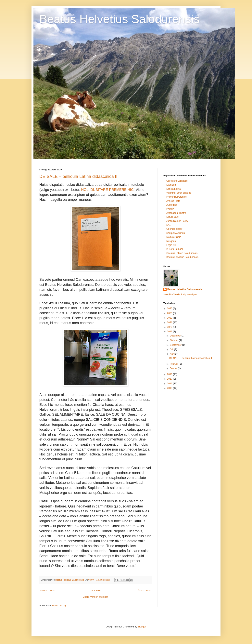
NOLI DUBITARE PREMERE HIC (107, 190)
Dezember (176, 336)
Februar (174, 364)
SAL (169, 225)
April (173, 354)
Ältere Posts (144, 591)
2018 (170, 374)
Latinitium (171, 185)
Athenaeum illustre (176, 213)
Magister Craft (174, 237)
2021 (170, 322)
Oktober (174, 340)
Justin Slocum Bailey (177, 221)
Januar (174, 368)
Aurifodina (172, 205)
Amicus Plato (173, 201)
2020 (170, 327)
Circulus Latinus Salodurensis (182, 253)
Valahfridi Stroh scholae (179, 193)
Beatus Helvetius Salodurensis (120, 19)
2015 (170, 388)
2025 (170, 309)
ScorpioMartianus (176, 233)
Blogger (142, 627)
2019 (170, 332)
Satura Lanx (173, 217)
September (176, 345)
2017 (170, 379)
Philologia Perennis (176, 197)
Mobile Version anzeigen (96, 597)
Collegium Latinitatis (177, 181)
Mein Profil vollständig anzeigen (180, 295)
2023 (170, 313)
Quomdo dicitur (174, 229)
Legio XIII (171, 245)
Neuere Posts (48, 591)
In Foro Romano (175, 249)
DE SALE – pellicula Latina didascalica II (78, 176)
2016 (170, 384)
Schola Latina (174, 189)
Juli (172, 349)
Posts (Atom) (59, 606)
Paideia (170, 209)
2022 (170, 318)
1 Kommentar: (103, 580)
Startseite (96, 591)
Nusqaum (171, 241)
